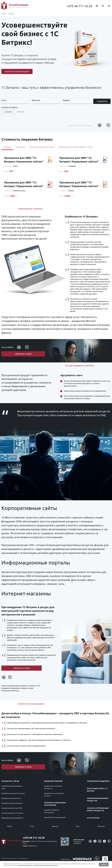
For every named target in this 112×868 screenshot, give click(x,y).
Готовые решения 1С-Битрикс (12, 813)
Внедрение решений (53, 781)
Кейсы (10, 826)
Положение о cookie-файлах (25, 865)
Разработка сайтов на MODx (12, 808)
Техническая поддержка (98, 781)
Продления (20, 147)
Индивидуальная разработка (12, 818)
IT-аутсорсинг (93, 818)
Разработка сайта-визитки (11, 798)
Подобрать (102, 101)
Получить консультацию (17, 71)
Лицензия (7, 147)
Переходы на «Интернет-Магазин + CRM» (76, 147)
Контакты (101, 826)
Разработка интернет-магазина (13, 793)
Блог (78, 826)
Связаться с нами (23, 354)
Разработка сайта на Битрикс (12, 803)
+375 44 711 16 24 (79, 6)
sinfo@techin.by (32, 846)
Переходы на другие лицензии (42, 147)
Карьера (55, 826)
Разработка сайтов (10, 781)
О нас (32, 826)
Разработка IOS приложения (55, 817)
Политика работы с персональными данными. (46, 865)
